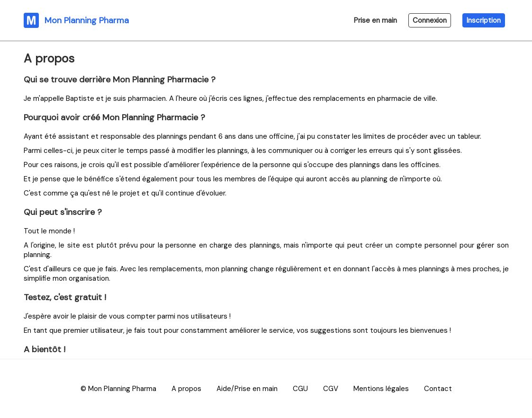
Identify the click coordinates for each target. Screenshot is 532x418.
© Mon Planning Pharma (118, 389)
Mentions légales (381, 389)
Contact (438, 389)
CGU (300, 389)
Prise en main (375, 20)
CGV (331, 389)
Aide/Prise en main (247, 389)
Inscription (484, 20)
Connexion (430, 20)
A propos (186, 389)
